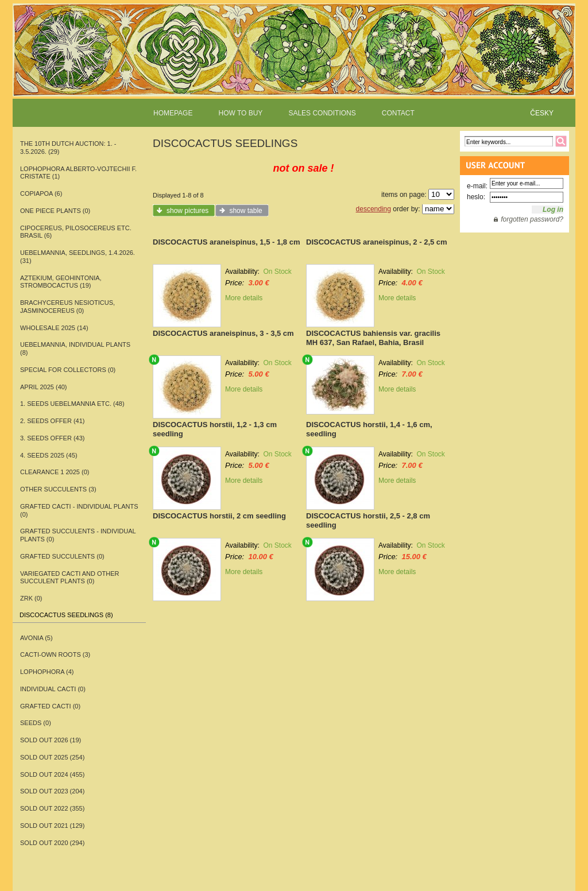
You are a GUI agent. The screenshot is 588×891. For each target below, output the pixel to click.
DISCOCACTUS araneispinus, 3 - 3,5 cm (223, 333)
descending (374, 209)
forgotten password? (532, 219)
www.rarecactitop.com (294, 63)
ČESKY (542, 113)
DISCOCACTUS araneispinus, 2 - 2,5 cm (377, 242)
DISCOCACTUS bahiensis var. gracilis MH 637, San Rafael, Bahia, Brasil (373, 338)
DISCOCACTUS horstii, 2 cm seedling (219, 516)
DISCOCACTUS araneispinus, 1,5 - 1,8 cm (226, 242)
